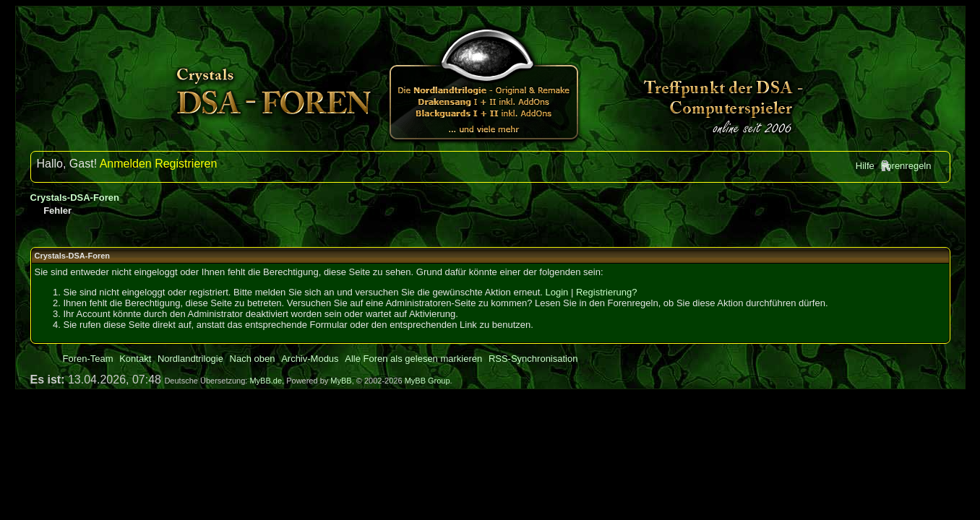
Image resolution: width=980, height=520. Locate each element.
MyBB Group (427, 381)
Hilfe (865, 166)
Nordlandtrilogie (190, 359)
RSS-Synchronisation (533, 359)
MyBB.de (266, 381)
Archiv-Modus (310, 359)
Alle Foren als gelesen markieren (413, 359)
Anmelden (126, 164)
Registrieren (186, 164)
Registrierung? (607, 292)
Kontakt (135, 359)
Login (557, 292)
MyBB (341, 381)
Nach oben (253, 359)
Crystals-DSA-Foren (75, 198)
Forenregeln (906, 166)
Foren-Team (88, 359)
